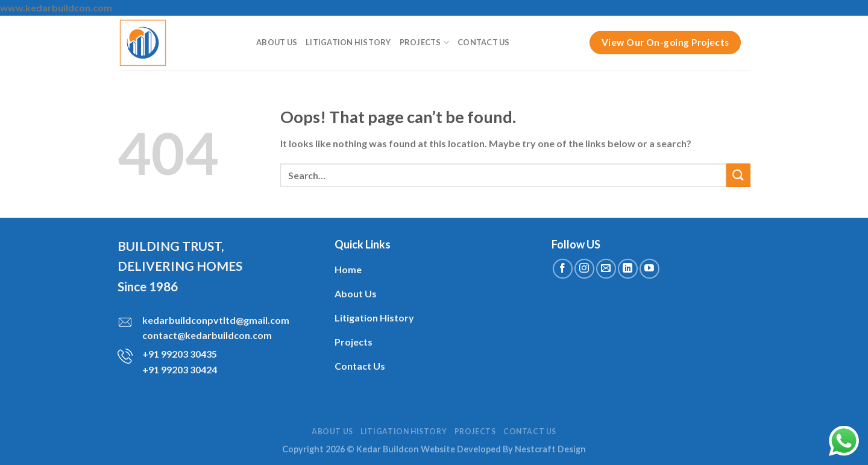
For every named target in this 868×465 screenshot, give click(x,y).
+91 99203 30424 (180, 369)
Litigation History (348, 42)
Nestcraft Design (550, 449)
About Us (277, 42)
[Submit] (738, 175)
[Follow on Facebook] (563, 269)
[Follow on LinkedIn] (628, 269)
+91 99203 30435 (180, 354)
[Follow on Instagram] (584, 269)
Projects (425, 43)
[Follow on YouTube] (649, 269)
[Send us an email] (606, 269)
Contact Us (484, 42)
